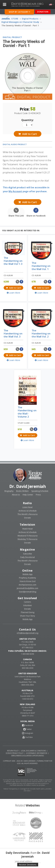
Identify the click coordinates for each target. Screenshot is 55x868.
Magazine (27, 549)
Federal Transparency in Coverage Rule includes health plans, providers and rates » (27, 790)
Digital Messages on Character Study (20, 22)
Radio (27, 503)
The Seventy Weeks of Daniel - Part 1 (20, 25)
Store (15, 19)
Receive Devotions (28, 865)
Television (27, 525)
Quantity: (27, 120)
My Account (15, 191)
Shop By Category (19, 12)
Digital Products (30, 19)
